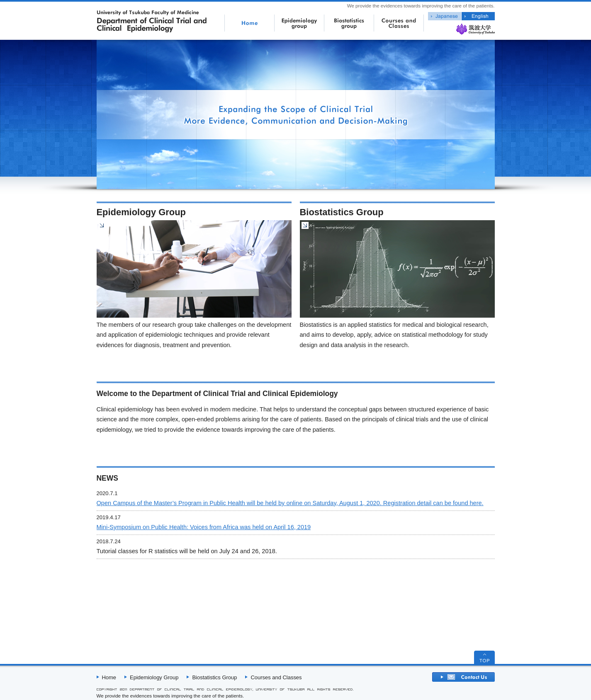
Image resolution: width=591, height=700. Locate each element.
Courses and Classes (276, 677)
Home (109, 677)
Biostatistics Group (214, 677)
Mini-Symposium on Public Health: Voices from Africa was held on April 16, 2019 (204, 527)
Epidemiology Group (154, 677)
